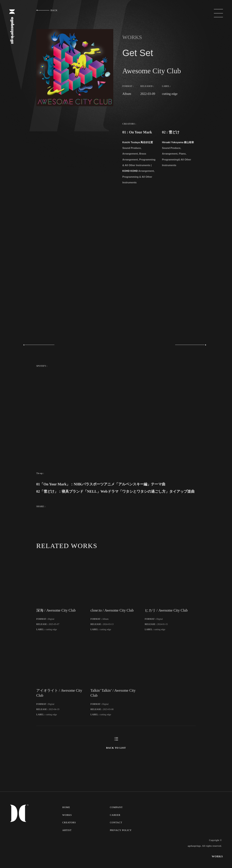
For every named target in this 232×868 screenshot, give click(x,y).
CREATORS (69, 835)
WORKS (67, 828)
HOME (66, 820)
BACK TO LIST (116, 761)
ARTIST (67, 843)
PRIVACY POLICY (121, 843)
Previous (40, 345)
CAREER (115, 828)
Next (189, 345)
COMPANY (117, 820)
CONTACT (116, 835)
